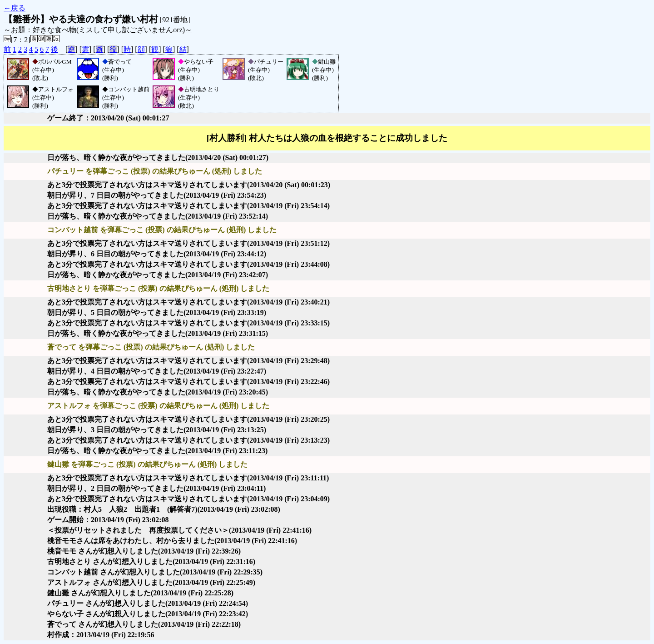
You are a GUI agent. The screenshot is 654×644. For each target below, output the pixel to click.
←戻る (15, 8)
